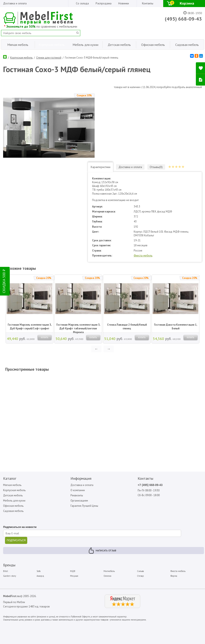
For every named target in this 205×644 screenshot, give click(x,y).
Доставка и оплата (15, 3)
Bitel (6, 571)
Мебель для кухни (14, 501)
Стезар (140, 576)
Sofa (39, 571)
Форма (174, 576)
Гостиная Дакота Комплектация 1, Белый (176, 326)
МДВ (73, 571)
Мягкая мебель (12, 485)
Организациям (79, 501)
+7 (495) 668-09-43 (150, 485)
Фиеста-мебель (145, 255)
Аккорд (40, 576)
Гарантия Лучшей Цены (84, 506)
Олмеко (107, 576)
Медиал (74, 576)
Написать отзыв (106, 550)
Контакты (148, 3)
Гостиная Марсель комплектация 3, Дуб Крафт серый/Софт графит (30, 326)
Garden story (10, 576)
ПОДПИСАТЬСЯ (16, 540)
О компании (78, 490)
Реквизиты (77, 495)
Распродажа (104, 3)
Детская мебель (13, 495)
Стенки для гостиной (49, 58)
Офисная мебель (13, 506)
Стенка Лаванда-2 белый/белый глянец (127, 326)
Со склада (82, 3)
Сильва (140, 571)
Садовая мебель (13, 511)
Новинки (124, 3)
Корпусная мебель (21, 58)
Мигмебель (109, 571)
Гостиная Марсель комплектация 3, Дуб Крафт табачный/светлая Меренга (78, 327)
